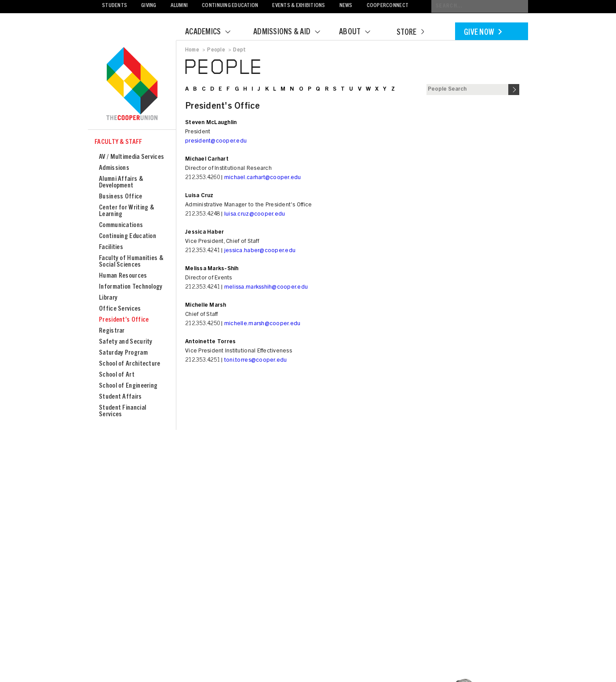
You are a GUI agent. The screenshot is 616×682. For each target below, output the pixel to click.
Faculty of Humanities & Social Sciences (131, 262)
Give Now (483, 33)
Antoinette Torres (210, 342)
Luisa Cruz (199, 196)
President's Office (124, 320)
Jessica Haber (204, 233)
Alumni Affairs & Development (121, 183)
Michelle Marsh (206, 306)
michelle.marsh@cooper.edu (262, 324)
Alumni (179, 6)
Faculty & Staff (118, 142)
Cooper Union (132, 84)
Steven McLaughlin (211, 123)
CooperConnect (388, 6)
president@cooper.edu (216, 141)
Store (410, 33)
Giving (149, 6)
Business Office (121, 197)
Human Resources (123, 276)
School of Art (117, 375)
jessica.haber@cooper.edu (260, 251)
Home (192, 50)
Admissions (114, 168)
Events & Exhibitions (299, 6)
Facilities (111, 247)
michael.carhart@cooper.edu (263, 178)
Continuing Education (230, 6)
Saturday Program (123, 353)
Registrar (112, 331)
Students (115, 6)
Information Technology (131, 287)
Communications (121, 225)
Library (108, 298)
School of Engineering (128, 386)
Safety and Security (126, 342)
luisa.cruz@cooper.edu (255, 214)
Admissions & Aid (292, 33)
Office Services (120, 309)
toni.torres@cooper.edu (256, 361)
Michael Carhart (207, 159)
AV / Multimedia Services (131, 157)
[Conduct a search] (480, 6)
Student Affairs (120, 397)
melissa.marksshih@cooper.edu (266, 288)
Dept (239, 50)
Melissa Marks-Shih (212, 269)
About (360, 33)
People (216, 50)
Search (514, 90)
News (346, 6)
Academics (213, 33)
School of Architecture (130, 364)
